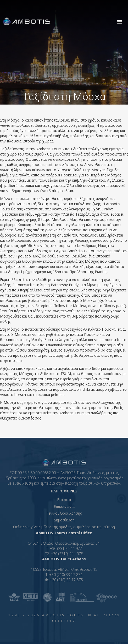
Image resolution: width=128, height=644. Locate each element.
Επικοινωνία (64, 506)
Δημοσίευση (64, 520)
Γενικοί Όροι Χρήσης (64, 513)
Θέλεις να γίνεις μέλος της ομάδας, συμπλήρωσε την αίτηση (64, 527)
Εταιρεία (64, 500)
